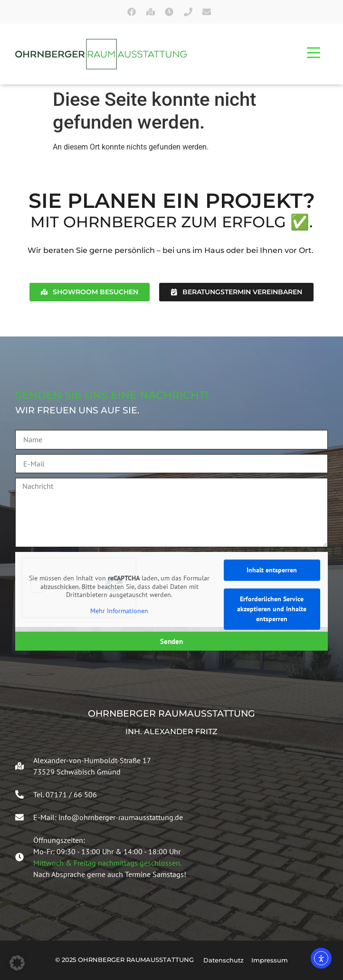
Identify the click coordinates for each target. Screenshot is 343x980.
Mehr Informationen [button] (119, 611)
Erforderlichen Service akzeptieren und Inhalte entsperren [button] (272, 609)
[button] (17, 963)
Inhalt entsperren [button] (272, 570)
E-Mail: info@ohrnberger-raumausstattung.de (108, 817)
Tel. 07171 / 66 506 (65, 794)
